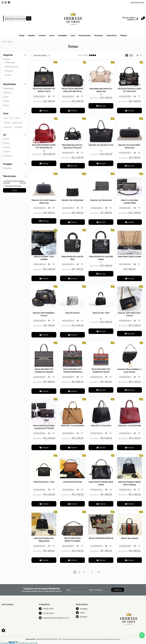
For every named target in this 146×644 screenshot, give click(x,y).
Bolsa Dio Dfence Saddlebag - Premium (44, 314)
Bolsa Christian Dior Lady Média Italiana (101, 258)
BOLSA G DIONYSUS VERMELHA (101, 538)
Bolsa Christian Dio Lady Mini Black (72, 258)
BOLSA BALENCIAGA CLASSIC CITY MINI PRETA (129, 90)
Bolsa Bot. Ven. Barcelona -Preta (101, 145)
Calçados (32, 35)
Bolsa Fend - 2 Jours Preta (101, 425)
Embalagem (62, 35)
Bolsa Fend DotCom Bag (72, 482)
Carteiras (42, 35)
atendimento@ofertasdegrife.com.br (54, 618)
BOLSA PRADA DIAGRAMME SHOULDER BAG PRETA (72, 90)
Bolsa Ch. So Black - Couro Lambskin (44, 258)
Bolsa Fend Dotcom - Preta (44, 482)
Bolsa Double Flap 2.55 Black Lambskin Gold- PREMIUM (44, 427)
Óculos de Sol (112, 35)
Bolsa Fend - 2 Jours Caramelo (72, 425)
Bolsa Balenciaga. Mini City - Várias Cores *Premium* (72, 146)
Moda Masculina (85, 35)
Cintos (52, 35)
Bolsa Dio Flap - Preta (101, 313)
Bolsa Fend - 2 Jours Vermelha (130, 425)
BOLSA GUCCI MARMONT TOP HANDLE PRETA (44, 90)
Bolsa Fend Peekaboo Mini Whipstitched (44, 539)
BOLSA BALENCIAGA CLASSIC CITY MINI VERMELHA (44, 146)
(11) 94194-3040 (138, 2)
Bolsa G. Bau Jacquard (129, 538)
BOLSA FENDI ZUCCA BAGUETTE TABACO (72, 539)
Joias (73, 35)
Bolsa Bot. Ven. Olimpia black (72, 200)
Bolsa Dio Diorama (72, 313)
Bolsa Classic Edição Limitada (129, 256)
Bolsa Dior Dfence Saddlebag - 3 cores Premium (129, 370)
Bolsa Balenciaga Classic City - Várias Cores (101, 90)
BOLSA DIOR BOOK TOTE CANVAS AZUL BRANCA (44, 370)
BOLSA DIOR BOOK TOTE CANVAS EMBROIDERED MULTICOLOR (72, 371)
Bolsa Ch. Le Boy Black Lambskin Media (130, 201)
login (132, 18)
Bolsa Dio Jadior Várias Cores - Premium (130, 314)
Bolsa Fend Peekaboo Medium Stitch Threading (130, 483)
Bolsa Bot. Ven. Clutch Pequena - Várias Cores (44, 201)
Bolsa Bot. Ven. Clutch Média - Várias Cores (130, 146)
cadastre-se (131, 19)
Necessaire (99, 35)
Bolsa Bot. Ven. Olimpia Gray (101, 200)
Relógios (124, 35)
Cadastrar (118, 590)
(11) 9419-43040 (46, 609)
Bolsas (22, 35)
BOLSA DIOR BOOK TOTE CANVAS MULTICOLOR (101, 370)
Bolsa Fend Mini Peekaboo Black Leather (101, 483)
